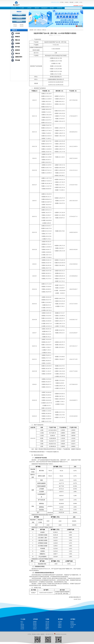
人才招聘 (76, 2)
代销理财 (17, 43)
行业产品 (35, 627)
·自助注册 (21, 26)
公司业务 (29, 8)
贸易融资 (35, 622)
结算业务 (35, 629)
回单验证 (60, 627)
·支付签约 (15, 26)
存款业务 (22, 624)
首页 (35, 30)
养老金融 (17, 60)
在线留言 (60, 624)
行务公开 (72, 626)
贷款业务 (22, 626)
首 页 (15, 8)
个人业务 (22, 8)
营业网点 (67, 2)
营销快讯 (17, 37)
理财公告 (17, 40)
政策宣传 (17, 50)
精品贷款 (35, 623)
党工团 (72, 627)
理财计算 (47, 626)
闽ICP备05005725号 (49, 634)
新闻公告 (39, 30)
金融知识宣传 (19, 57)
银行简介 (72, 622)
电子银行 (52, 8)
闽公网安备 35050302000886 (61, 634)
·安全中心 (15, 25)
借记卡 (22, 622)
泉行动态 (17, 47)
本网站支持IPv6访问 (55, 2)
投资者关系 (60, 8)
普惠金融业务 (44, 8)
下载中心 (60, 623)
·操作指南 (21, 25)
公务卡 (22, 623)
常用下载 (47, 622)
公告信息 (17, 33)
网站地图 (71, 2)
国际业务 (37, 8)
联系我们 (72, 623)
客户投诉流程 (73, 624)
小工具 (81, 2)
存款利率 (47, 623)
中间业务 (22, 627)
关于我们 (62, 2)
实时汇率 (47, 624)
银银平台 (47, 629)
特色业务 (22, 629)
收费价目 (60, 626)
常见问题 (60, 622)
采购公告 (17, 53)
